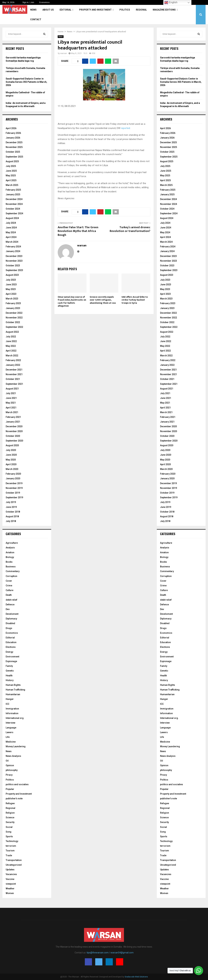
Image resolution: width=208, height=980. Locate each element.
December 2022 (14, 313)
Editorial (65, 10)
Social (9, 827)
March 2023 (12, 299)
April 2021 (11, 408)
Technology (12, 841)
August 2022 (12, 332)
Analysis (10, 548)
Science (10, 817)
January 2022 (13, 365)
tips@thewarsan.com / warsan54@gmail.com (110, 953)
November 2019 (14, 488)
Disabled (10, 623)
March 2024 (12, 242)
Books (9, 562)
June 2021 (11, 398)
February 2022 (13, 360)
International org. (15, 718)
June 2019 (11, 507)
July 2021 (11, 393)
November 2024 (14, 204)
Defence (10, 605)
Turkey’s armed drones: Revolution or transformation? (130, 229)
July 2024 (11, 223)
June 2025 (11, 171)
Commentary (13, 571)
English (171, 3)
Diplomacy (11, 619)
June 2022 (11, 341)
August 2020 (12, 445)
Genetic (10, 671)
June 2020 (11, 455)
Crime (9, 586)
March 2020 (12, 469)
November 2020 (14, 431)
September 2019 (14, 497)
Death (9, 595)
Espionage (11, 661)
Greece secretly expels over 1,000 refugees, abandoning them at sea (103, 300)
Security (10, 822)
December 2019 (14, 483)
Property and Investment (95, 10)
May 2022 (11, 346)
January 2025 (13, 194)
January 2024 (13, 251)
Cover (9, 581)
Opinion (10, 765)
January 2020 (13, 478)
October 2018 (13, 512)
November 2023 (14, 261)
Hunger (10, 699)
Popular (10, 789)
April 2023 (11, 294)
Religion (10, 813)
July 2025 (11, 166)
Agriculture (12, 543)
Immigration (12, 709)
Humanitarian (13, 694)
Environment (12, 657)
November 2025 (14, 147)
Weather (10, 889)
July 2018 (11, 521)
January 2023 (13, 308)
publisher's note (14, 799)
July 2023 (11, 280)
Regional (141, 10)
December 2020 (14, 426)
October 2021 (13, 379)
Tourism (10, 851)
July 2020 (11, 450)
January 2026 (13, 138)
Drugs (9, 628)
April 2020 (11, 464)
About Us (48, 10)
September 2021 (14, 384)
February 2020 (13, 474)
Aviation (10, 552)
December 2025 (14, 142)
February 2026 (13, 133)
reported (125, 128)
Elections (11, 647)
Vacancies (11, 874)
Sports (9, 836)
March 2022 (12, 356)
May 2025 (11, 175)
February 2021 (13, 417)
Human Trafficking (15, 690)
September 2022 (14, 327)
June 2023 (11, 284)
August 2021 (12, 389)
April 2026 (11, 128)
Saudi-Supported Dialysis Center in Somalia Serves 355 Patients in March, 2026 (26, 82)
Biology (10, 557)
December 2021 (14, 370)
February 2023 (13, 303)
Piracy (9, 775)
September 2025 (14, 157)
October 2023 (13, 266)
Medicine (11, 742)
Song (9, 832)
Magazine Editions (164, 10)
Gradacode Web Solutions (136, 977)
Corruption (11, 576)
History (10, 680)
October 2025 (13, 152)
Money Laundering (16, 746)
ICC (7, 704)
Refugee (10, 803)
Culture (10, 590)
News (33, 10)
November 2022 (14, 318)
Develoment (12, 614)
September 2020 (14, 441)
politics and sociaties (17, 784)
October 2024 (13, 209)
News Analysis (13, 756)
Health (9, 676)
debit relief (11, 600)
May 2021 (11, 403)
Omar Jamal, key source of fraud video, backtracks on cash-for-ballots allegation (72, 301)
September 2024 (14, 213)
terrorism (11, 846)
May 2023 (11, 289)
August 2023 (12, 275)
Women (10, 893)
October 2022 (13, 322)
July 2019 (11, 502)
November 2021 (14, 374)
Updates (10, 870)
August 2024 (12, 218)
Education (11, 642)
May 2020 (11, 460)
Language (11, 728)
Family (9, 666)
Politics (125, 10)
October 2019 (13, 493)
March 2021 (12, 412)
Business (11, 567)
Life (8, 737)
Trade (9, 855)
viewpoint (11, 884)
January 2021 (13, 422)
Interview (10, 723)
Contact (36, 19)
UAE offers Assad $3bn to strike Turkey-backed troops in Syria (135, 300)
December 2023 (14, 256)
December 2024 (14, 199)
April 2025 (11, 180)
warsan (64, 53)
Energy (9, 652)
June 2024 (11, 228)
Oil (7, 761)
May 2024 (11, 232)
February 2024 (13, 247)
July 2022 (11, 337)
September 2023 (14, 270)
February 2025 (13, 190)
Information (12, 713)
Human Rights (13, 685)
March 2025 (12, 185)
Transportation (14, 860)
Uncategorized (14, 865)
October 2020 (13, 436)
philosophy (12, 770)
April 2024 (11, 237)
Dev (8, 609)
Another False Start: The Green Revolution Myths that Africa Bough (78, 231)
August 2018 (12, 516)
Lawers (10, 732)
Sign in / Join (27, 2)
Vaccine (10, 879)
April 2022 (11, 351)
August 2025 (12, 161)
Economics (44, 2)
